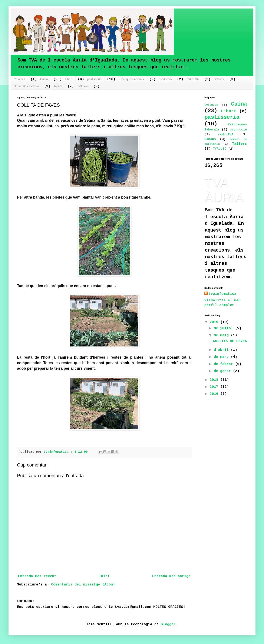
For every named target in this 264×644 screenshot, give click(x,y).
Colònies (19, 79)
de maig (222, 335)
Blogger (168, 624)
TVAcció (82, 86)
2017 (215, 387)
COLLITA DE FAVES (230, 341)
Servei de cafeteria (26, 86)
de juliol (224, 328)
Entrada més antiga (171, 576)
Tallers (58, 86)
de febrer (224, 364)
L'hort (69, 79)
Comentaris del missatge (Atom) (83, 585)
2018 (215, 380)
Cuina (44, 79)
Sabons (219, 79)
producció (165, 79)
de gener (223, 371)
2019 (215, 322)
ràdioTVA (193, 79)
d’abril (222, 350)
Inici (104, 576)
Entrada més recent (37, 576)
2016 (215, 394)
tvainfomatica (222, 294)
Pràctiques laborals (131, 79)
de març (222, 357)
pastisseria (94, 79)
